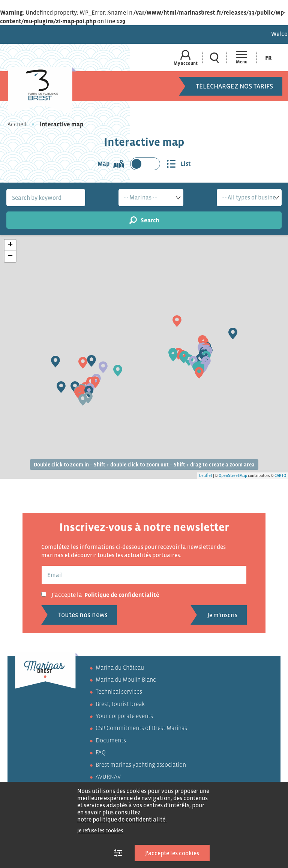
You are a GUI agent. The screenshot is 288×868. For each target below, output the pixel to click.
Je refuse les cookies (100, 831)
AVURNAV (108, 777)
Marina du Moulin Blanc (126, 679)
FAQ (101, 752)
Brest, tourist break (120, 704)
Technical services (119, 691)
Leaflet (206, 475)
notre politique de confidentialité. (122, 819)
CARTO (280, 475)
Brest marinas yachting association (141, 765)
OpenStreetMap (233, 475)
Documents (111, 740)
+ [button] (10, 245)
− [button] (10, 256)
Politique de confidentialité (122, 595)
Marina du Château (120, 667)
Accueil (17, 124)
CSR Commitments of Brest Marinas (141, 728)
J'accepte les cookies (172, 853)
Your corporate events (124, 716)
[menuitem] (268, 58)
